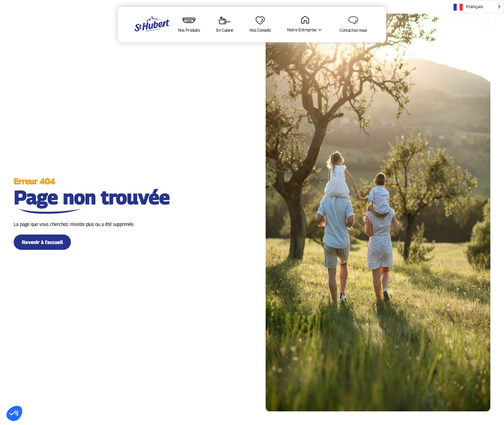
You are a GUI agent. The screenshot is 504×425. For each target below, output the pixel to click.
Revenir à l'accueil (42, 242)
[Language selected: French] (477, 7)
